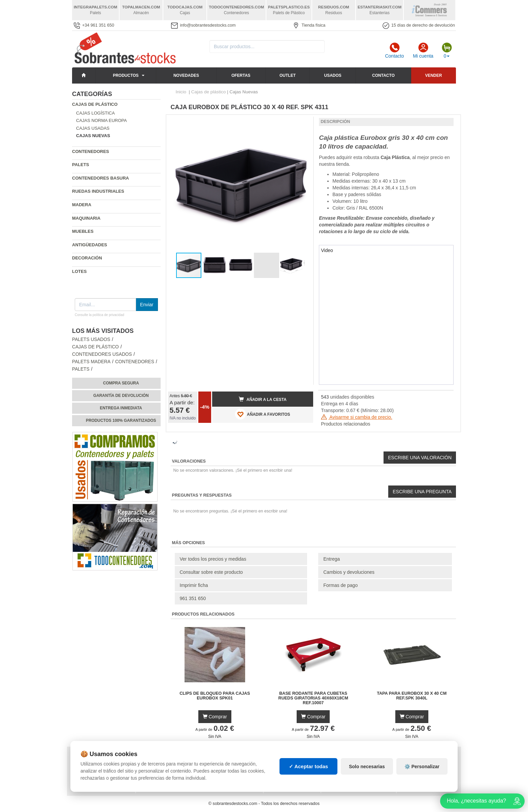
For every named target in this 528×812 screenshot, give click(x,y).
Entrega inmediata (121, 408)
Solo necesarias (367, 767)
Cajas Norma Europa (102, 120)
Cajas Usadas (93, 128)
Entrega (332, 559)
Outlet (288, 75)
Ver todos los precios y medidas (213, 559)
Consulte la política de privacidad (100, 315)
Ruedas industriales (98, 191)
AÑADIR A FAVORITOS (262, 414)
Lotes (79, 271)
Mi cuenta (423, 51)
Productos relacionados (345, 424)
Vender (433, 75)
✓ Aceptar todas (309, 766)
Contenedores (91, 151)
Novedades (186, 75)
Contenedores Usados (102, 354)
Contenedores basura (101, 178)
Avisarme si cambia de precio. (357, 417)
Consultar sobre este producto (211, 572)
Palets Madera (91, 362)
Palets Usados (91, 339)
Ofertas (241, 75)
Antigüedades (90, 245)
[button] (302, 123)
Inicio (181, 92)
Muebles (83, 231)
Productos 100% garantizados (121, 420)
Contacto (394, 51)
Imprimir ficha (194, 585)
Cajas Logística (95, 113)
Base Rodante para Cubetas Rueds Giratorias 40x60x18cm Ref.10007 (313, 698)
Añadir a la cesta (263, 399)
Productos (126, 75)
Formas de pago (340, 585)
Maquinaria (86, 218)
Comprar (215, 717)
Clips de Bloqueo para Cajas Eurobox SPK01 (215, 696)
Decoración (87, 258)
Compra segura (121, 383)
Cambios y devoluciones (349, 572)
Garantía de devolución (121, 396)
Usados (333, 75)
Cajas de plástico (95, 104)
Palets (80, 165)
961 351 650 (193, 598)
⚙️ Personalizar (422, 767)
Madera (82, 205)
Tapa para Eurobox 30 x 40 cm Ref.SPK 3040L (412, 696)
